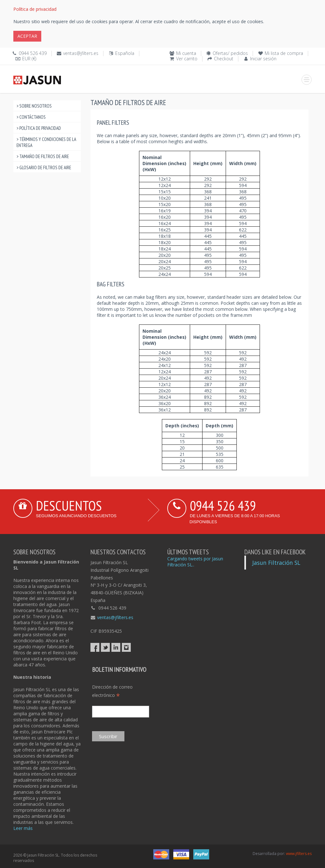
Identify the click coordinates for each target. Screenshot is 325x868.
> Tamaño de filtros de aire (43, 156)
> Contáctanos (31, 117)
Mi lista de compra (284, 53)
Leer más (23, 828)
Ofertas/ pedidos (230, 53)
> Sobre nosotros (34, 106)
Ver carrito (187, 59)
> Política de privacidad (39, 128)
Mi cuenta (186, 53)
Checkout (224, 59)
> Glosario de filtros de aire (44, 167)
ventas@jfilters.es (81, 53)
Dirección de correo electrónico (112, 691)
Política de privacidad (35, 9)
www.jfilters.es (299, 854)
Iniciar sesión (263, 59)
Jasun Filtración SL (276, 563)
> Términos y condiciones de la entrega (46, 142)
